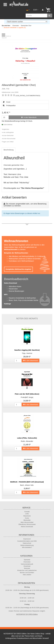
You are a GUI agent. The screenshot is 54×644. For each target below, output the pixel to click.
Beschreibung (9, 150)
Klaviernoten (13, 289)
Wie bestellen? (27, 547)
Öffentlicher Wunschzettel (27, 524)
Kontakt (27, 512)
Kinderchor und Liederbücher (27, 570)
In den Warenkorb (29, 117)
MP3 (6, 295)
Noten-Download (10, 283)
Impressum (27, 539)
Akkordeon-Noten (15, 286)
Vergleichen (6, 129)
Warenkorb (27, 516)
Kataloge (7, 304)
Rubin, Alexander (27, 441)
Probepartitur (9, 106)
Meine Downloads (27, 527)
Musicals (27, 568)
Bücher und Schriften (27, 573)
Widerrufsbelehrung (27, 545)
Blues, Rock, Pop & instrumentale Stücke (23, 300)
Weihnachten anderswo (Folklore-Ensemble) (25, 259)
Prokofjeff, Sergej (27, 397)
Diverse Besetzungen (16, 291)
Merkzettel (27, 520)
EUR (36, 10)
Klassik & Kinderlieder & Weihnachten (22, 298)
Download (27, 566)
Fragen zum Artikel (8, 142)
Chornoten (27, 562)
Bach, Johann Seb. (27, 485)
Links (27, 514)
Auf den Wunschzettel (9, 139)
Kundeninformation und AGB (27, 541)
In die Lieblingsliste (8, 132)
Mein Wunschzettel (27, 522)
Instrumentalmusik (27, 564)
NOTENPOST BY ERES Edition (27, 614)
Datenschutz (27, 543)
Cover (7, 102)
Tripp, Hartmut (27, 353)
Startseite (27, 560)
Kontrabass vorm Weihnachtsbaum (21, 261)
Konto (27, 518)
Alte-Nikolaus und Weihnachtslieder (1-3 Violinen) (27, 256)
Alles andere (27, 575)
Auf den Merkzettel (8, 136)
